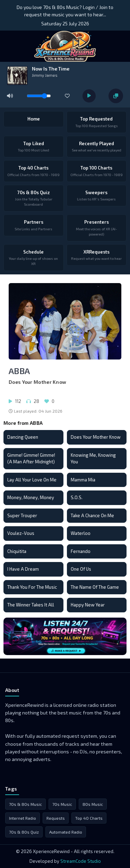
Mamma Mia (83, 480)
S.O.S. (77, 497)
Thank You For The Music (32, 587)
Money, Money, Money (31, 497)
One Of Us (81, 569)
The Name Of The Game (95, 587)
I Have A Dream (23, 569)
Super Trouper (22, 515)
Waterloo (81, 533)
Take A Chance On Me (92, 515)
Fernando (81, 551)
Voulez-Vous (21, 533)
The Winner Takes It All (31, 605)
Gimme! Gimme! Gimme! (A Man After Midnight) (31, 458)
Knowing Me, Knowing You (93, 458)
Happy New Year (88, 605)
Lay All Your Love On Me (32, 480)
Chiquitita (17, 551)
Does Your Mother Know (96, 437)
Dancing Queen (23, 437)
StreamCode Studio (81, 861)
